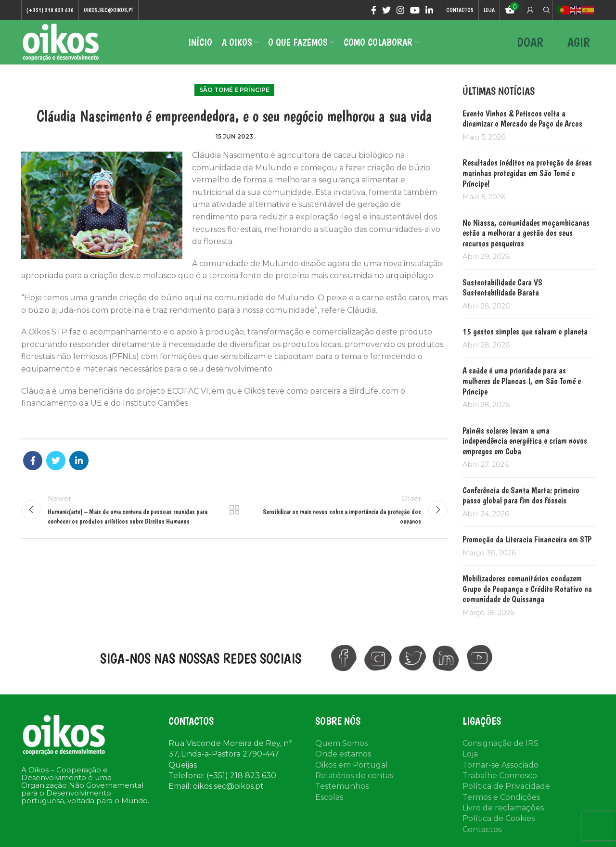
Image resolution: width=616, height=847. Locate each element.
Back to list (234, 512)
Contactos (482, 831)
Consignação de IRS (500, 745)
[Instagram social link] (400, 10)
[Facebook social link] (374, 10)
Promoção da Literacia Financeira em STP (527, 541)
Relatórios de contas (354, 777)
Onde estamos (343, 755)
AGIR (579, 43)
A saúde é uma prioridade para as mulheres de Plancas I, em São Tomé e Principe (522, 382)
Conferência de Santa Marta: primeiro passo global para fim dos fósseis (521, 497)
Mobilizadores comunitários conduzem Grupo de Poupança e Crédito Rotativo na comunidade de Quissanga (527, 590)
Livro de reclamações (503, 809)
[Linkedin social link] (429, 10)
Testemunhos (342, 788)
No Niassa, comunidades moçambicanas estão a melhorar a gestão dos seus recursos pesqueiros (526, 234)
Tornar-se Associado (500, 766)
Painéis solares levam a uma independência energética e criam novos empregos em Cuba (525, 442)
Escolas (329, 799)
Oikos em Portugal (352, 766)
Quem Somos (341, 745)
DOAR (530, 43)
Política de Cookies (499, 820)
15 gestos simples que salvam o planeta (525, 333)
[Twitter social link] (386, 10)
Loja (470, 755)
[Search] (545, 10)
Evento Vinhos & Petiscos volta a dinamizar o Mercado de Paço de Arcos (522, 120)
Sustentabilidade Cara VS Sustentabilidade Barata (502, 289)
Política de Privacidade (506, 788)
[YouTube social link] (415, 10)
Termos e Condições (501, 799)
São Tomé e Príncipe (234, 91)
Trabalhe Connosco (500, 777)
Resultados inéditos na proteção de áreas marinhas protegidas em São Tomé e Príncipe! (527, 174)
